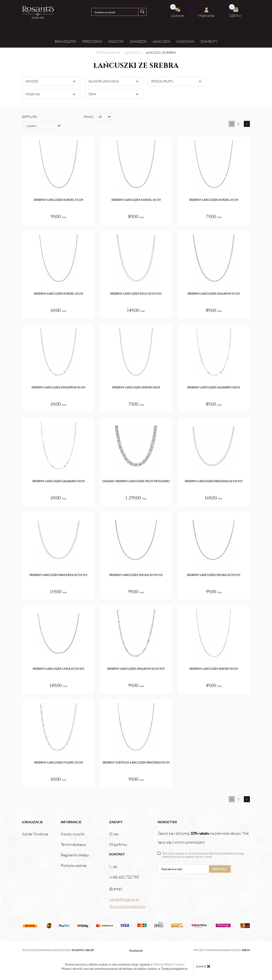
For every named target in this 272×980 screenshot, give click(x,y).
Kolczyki (116, 41)
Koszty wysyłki (73, 834)
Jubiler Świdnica (35, 834)
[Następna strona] (247, 124)
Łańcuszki (162, 41)
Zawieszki (138, 41)
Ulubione (177, 11)
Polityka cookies (74, 866)
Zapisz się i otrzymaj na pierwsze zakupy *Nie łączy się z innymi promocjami (203, 838)
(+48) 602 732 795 (124, 877)
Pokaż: (89, 117)
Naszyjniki (185, 41)
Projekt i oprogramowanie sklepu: (222, 950)
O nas (114, 834)
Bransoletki (65, 41)
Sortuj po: (30, 117)
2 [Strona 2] (238, 124)
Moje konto (206, 12)
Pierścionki (92, 41)
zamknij (203, 966)
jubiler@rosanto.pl (124, 899)
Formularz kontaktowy (127, 906)
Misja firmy (118, 845)
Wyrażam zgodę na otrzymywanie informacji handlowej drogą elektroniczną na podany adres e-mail (203, 855)
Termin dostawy (73, 845)
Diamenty (209, 41)
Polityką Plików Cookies (169, 964)
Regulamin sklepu (75, 855)
